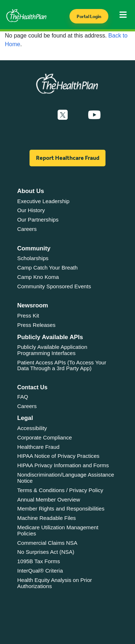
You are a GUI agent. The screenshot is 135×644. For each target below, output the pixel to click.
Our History (31, 210)
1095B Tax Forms (39, 561)
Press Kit (28, 316)
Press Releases (36, 325)
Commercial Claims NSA (47, 543)
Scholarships (33, 258)
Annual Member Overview (49, 500)
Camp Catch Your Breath (48, 268)
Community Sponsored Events (54, 286)
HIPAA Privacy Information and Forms (63, 465)
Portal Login (89, 16)
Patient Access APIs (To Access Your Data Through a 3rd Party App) (62, 365)
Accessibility (32, 428)
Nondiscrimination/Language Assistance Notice (66, 478)
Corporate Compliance (45, 437)
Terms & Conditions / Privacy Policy (60, 490)
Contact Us (32, 387)
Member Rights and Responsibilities (61, 509)
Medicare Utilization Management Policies (58, 530)
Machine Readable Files (47, 518)
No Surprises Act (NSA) (46, 552)
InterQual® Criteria (40, 571)
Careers (27, 229)
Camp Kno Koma (38, 277)
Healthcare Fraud (38, 447)
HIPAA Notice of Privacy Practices (58, 456)
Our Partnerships (38, 220)
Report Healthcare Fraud (68, 158)
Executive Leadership (43, 201)
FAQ (23, 397)
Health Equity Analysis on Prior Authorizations (55, 583)
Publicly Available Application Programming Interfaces (52, 350)
